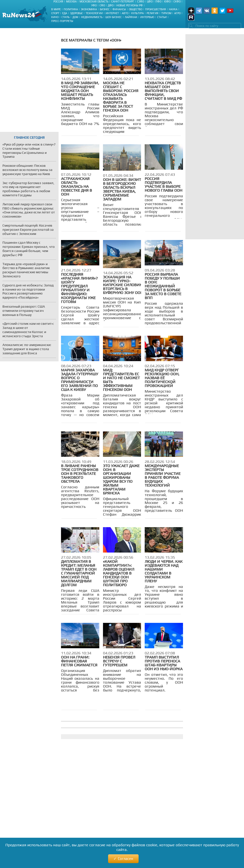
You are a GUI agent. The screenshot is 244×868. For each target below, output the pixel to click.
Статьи (162, 17)
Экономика (89, 9)
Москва (71, 1)
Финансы (119, 9)
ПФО (158, 1)
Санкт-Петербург (123, 1)
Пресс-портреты (62, 21)
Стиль (66, 17)
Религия (152, 13)
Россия (58, 1)
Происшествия (156, 9)
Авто (125, 13)
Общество (136, 9)
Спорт (55, 13)
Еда (65, 13)
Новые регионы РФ (130, 5)
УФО (94, 5)
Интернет (112, 13)
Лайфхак (131, 17)
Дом (75, 17)
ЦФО (150, 1)
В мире (56, 9)
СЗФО (141, 1)
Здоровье (76, 13)
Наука (173, 9)
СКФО (177, 1)
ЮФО (167, 1)
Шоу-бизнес (114, 17)
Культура (137, 13)
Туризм (166, 13)
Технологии (94, 13)
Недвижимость (92, 17)
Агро (177, 13)
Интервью (147, 17)
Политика (71, 9)
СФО (102, 5)
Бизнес (105, 9)
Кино (55, 17)
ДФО (111, 5)
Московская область (94, 1)
